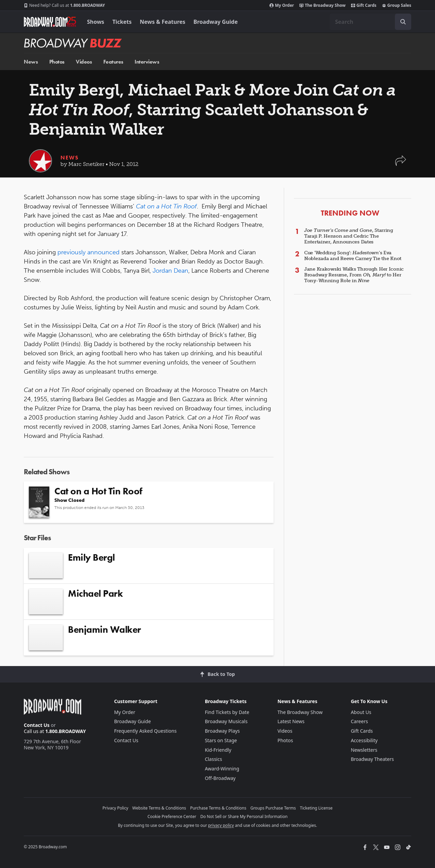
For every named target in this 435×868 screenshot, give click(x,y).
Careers (359, 721)
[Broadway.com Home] (50, 22)
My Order (282, 5)
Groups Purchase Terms (273, 808)
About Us (361, 712)
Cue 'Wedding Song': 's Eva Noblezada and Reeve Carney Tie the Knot (353, 256)
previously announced (89, 252)
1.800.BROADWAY (64, 5)
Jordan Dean (170, 271)
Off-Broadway (220, 778)
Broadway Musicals (226, 721)
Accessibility (364, 740)
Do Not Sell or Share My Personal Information (244, 816)
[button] (401, 164)
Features (113, 62)
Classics (214, 759)
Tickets (122, 22)
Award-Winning (222, 769)
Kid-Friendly (218, 750)
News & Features (162, 22)
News (31, 62)
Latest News (291, 721)
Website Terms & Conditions (159, 808)
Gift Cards (364, 5)
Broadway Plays (222, 731)
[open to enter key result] (403, 22)
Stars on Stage (221, 740)
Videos (84, 62)
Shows (96, 22)
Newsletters (364, 750)
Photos (57, 62)
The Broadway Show (323, 5)
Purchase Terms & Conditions (218, 808)
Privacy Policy (116, 808)
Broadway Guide (215, 22)
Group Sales (397, 5)
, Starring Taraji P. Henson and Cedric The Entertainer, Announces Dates (349, 236)
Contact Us (37, 725)
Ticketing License (316, 808)
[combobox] (370, 22)
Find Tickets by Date (227, 712)
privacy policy (221, 825)
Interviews (147, 62)
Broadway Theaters (372, 759)
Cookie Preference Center (172, 816)
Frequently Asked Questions (145, 731)
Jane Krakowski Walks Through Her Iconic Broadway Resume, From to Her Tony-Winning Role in (354, 275)
